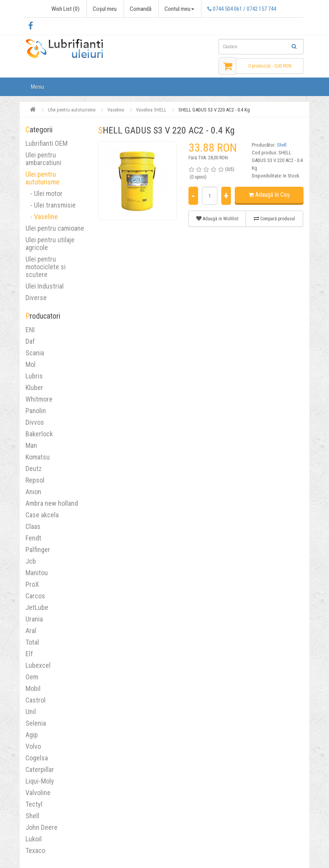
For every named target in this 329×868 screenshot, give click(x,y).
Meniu (37, 87)
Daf (30, 341)
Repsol (35, 480)
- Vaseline (42, 217)
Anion (33, 492)
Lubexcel (38, 665)
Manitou (37, 573)
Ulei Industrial (45, 286)
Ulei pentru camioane (55, 228)
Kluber (34, 388)
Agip (32, 735)
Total (32, 642)
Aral (31, 631)
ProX (32, 584)
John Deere (42, 827)
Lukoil (34, 839)
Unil (31, 712)
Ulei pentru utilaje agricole (50, 244)
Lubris (34, 376)
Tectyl (34, 804)
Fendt (33, 538)
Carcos (35, 596)
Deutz (34, 469)
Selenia (36, 723)
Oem (32, 677)
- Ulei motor (44, 193)
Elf (29, 654)
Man (31, 445)
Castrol (36, 700)
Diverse (36, 298)
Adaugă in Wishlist (217, 219)
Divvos (35, 422)
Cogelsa (37, 758)
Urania (34, 619)
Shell (32, 816)
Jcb (31, 561)
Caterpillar (40, 769)
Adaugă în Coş (269, 195)
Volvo (33, 746)
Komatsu (38, 457)
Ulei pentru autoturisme (42, 178)
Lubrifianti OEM (47, 143)
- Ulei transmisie (51, 205)
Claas (33, 526)
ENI (30, 330)
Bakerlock (39, 434)
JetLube (37, 607)
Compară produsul (274, 219)
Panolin (36, 411)
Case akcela (42, 515)
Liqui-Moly (40, 781)
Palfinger (38, 550)
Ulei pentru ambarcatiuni (43, 159)
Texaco (35, 850)
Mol (31, 364)
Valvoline (38, 793)
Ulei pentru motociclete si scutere (46, 267)
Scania (35, 353)
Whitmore (39, 399)
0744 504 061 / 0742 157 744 (242, 9)
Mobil (33, 688)
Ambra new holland (52, 503)
